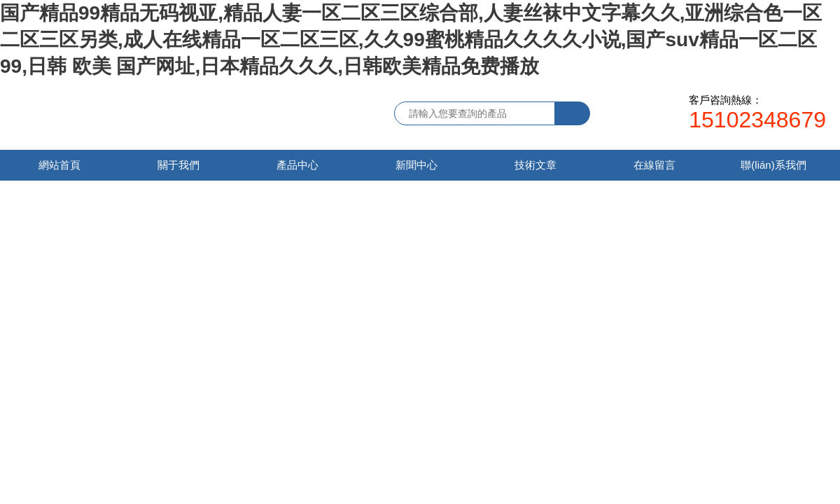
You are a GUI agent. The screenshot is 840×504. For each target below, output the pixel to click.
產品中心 (297, 165)
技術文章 (535, 165)
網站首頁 (59, 165)
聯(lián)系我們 (773, 165)
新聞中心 (416, 165)
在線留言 (654, 165)
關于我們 (178, 165)
